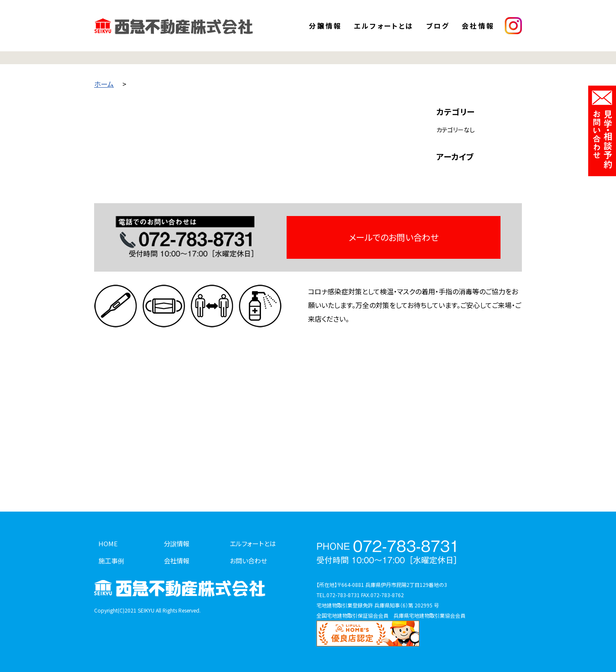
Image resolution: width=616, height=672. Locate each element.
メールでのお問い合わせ (394, 237)
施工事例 (111, 561)
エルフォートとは (384, 26)
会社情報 (478, 26)
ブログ (438, 26)
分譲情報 (325, 26)
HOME (108, 543)
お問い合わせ (248, 561)
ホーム (104, 84)
